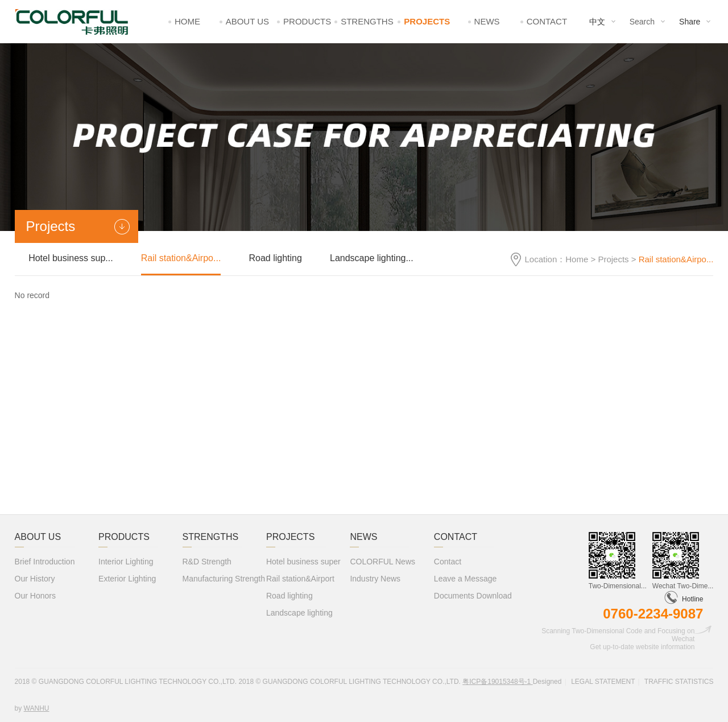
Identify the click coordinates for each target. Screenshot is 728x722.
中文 (597, 22)
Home (187, 21)
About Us (247, 21)
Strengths (367, 21)
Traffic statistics (679, 682)
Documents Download (473, 596)
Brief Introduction (45, 562)
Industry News (375, 579)
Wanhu (37, 708)
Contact (547, 21)
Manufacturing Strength (224, 579)
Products (307, 21)
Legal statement (603, 682)
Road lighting (275, 258)
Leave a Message (466, 579)
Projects (427, 21)
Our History (35, 579)
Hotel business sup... (71, 258)
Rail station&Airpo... (181, 258)
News (487, 21)
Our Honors (35, 596)
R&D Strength (207, 562)
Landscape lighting (299, 613)
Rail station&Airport (300, 579)
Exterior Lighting (127, 579)
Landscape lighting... (372, 258)
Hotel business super (303, 562)
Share (690, 22)
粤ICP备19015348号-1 (497, 682)
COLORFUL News (382, 562)
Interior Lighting (126, 562)
